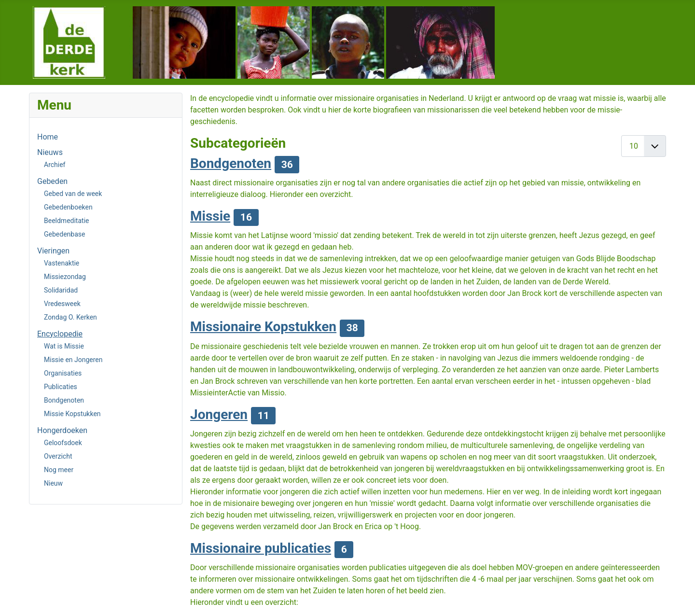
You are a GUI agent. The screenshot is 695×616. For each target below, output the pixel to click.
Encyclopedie (60, 334)
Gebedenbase (64, 234)
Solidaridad (61, 290)
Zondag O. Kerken (70, 317)
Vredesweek (62, 304)
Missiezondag (65, 277)
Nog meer (59, 470)
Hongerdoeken (62, 430)
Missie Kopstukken (72, 414)
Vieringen (53, 251)
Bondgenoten (64, 400)
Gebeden (52, 181)
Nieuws (50, 152)
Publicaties (61, 387)
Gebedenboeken (68, 207)
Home (48, 137)
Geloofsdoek (63, 443)
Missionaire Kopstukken (263, 327)
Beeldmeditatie (66, 221)
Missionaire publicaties (261, 548)
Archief (55, 165)
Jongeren (219, 414)
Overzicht (58, 456)
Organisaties (63, 373)
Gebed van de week (73, 194)
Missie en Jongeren (73, 360)
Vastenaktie (62, 263)
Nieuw (53, 483)
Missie (210, 216)
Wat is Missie (64, 346)
